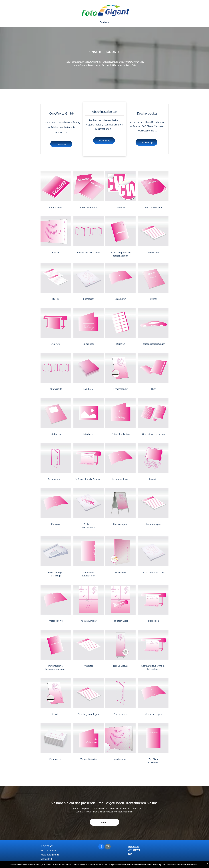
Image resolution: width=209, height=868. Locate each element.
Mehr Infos (192, 865)
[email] (108, 847)
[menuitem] (105, 22)
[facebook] (101, 847)
